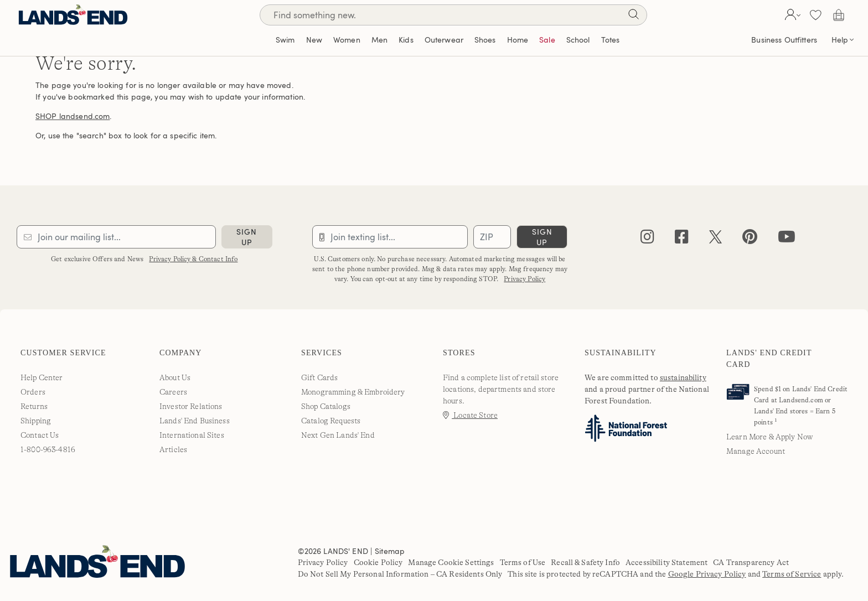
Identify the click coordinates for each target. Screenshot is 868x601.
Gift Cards (319, 377)
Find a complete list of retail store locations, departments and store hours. (501, 389)
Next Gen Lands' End (338, 435)
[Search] (633, 16)
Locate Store (470, 415)
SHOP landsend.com (73, 116)
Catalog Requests (331, 421)
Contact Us (40, 435)
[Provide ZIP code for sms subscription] (492, 237)
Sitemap (390, 551)
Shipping (36, 421)
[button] (791, 15)
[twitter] (715, 239)
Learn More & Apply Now (769, 437)
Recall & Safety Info (585, 562)
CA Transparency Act (751, 562)
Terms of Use (523, 562)
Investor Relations (191, 406)
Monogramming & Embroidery (353, 392)
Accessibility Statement (666, 562)
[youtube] (787, 239)
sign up (247, 237)
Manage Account (756, 451)
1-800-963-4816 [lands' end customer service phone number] (48, 449)
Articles (173, 449)
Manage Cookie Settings (451, 562)
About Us (175, 377)
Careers (173, 392)
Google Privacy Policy (707, 574)
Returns (34, 406)
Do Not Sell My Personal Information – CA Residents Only (400, 574)
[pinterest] (750, 239)
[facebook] (682, 239)
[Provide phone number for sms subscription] (390, 237)
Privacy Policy (525, 279)
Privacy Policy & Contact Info (193, 259)
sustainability (683, 377)
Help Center (42, 377)
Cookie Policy (378, 562)
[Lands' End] (73, 15)
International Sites (192, 435)
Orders (33, 392)
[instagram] (647, 239)
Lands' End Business (195, 421)
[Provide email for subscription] (116, 237)
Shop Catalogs (326, 406)
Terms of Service (792, 574)
